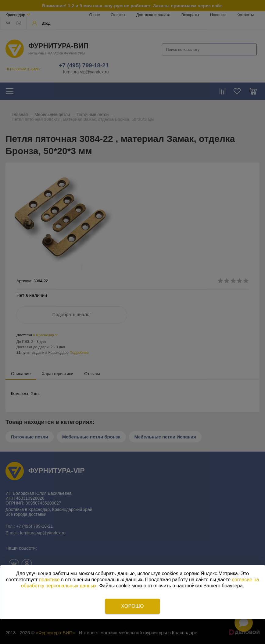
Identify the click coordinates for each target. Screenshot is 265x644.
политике (49, 580)
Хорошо (132, 606)
